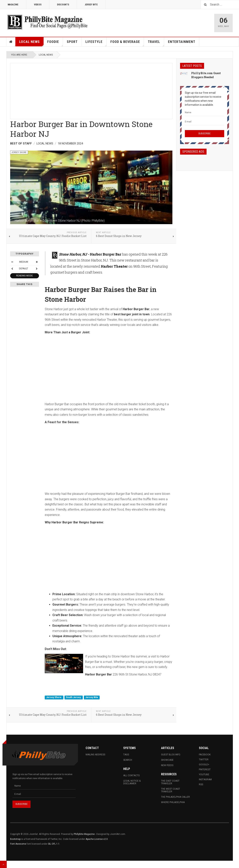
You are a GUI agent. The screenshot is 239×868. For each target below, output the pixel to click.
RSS (201, 784)
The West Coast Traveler (171, 790)
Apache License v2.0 (97, 839)
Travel (156, 43)
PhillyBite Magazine (84, 834)
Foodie (55, 43)
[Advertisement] (91, 90)
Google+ (204, 765)
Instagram (205, 779)
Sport (72, 42)
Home (11, 42)
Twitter (204, 760)
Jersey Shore (54, 698)
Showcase (167, 760)
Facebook (205, 755)
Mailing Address (95, 755)
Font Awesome (18, 844)
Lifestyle (96, 43)
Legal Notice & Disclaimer (132, 782)
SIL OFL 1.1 (54, 844)
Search (128, 760)
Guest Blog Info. (171, 755)
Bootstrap (15, 839)
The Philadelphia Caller (175, 797)
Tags (126, 755)
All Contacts (131, 775)
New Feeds (167, 765)
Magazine (13, 5)
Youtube (204, 775)
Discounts (63, 5)
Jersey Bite (91, 5)
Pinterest (205, 770)
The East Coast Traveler (170, 782)
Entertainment (182, 42)
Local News (31, 43)
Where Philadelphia (173, 802)
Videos (38, 5)
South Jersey (74, 698)
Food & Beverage (127, 43)
